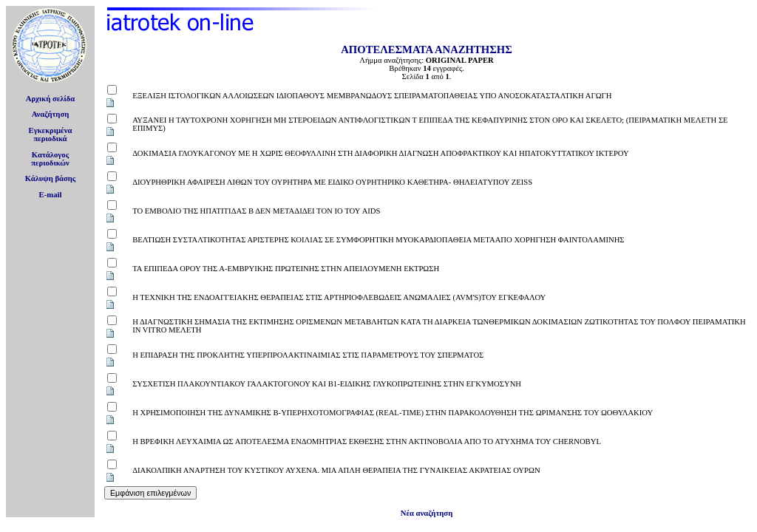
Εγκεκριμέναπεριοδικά (51, 134)
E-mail (51, 195)
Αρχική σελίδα (51, 99)
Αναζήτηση (51, 114)
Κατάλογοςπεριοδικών (50, 159)
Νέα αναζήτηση (427, 513)
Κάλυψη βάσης (51, 178)
